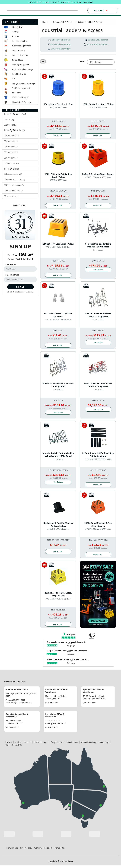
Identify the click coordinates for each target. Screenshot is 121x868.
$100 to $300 (12, 141)
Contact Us (17, 748)
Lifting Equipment (57, 745)
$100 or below (12, 136)
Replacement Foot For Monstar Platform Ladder (58, 526)
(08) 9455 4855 (52, 730)
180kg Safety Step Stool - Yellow (98, 104)
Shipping (48, 851)
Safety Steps (18, 60)
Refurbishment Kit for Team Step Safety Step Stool (98, 456)
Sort (82, 62)
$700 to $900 (12, 158)
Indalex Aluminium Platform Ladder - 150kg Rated (98, 316)
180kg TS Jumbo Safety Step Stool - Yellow (58, 176)
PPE (14, 79)
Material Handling (20, 41)
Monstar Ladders (15, 185)
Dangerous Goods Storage (24, 83)
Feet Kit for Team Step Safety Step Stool (58, 316)
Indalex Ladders (14, 174)
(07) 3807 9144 (52, 705)
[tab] (20, 22)
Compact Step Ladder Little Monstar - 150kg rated (98, 246)
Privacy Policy (26, 851)
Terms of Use (12, 851)
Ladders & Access (20, 55)
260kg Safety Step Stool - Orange (98, 174)
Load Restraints (19, 74)
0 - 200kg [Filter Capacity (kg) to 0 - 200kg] (10, 119)
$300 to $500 (12, 147)
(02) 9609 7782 (89, 705)
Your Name (11, 264)
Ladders (28, 745)
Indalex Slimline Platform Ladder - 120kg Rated (58, 386)
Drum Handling (19, 50)
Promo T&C (59, 851)
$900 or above (12, 163)
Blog (7, 748)
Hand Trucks (73, 745)
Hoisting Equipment (21, 65)
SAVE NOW (88, 2)
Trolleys (16, 32)
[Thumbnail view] (43, 62)
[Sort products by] (101, 62)
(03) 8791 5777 (19, 703)
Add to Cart (58, 136)
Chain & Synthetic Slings (23, 69)
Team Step (12, 196)
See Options (98, 271)
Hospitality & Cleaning (22, 102)
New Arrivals (18, 27)
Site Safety (17, 93)
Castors (16, 36)
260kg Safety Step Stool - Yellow (58, 244)
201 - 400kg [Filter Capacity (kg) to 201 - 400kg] (11, 125)
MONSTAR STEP (15, 191)
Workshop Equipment (21, 46)
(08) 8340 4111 (12, 730)
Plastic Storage (40, 745)
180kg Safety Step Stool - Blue (58, 104)
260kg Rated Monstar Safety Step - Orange (98, 526)
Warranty (38, 851)
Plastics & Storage (20, 97)
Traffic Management (21, 88)
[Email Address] (20, 279)
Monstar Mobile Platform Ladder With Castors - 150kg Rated (58, 456)
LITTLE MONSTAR (16, 180)
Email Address (12, 275)
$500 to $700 (12, 152)
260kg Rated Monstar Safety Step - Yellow (58, 597)
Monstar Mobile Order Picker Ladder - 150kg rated (98, 386)
